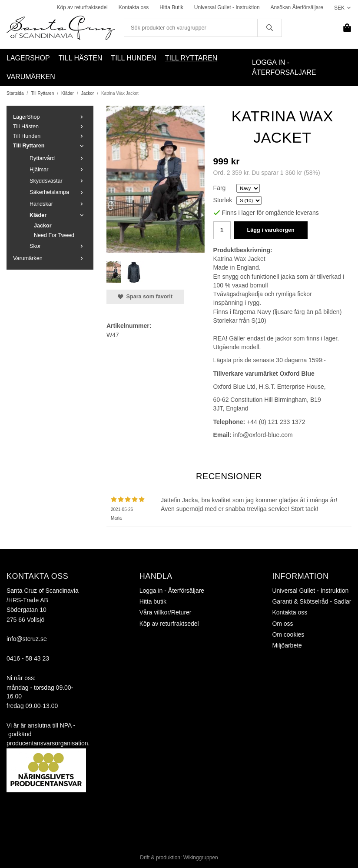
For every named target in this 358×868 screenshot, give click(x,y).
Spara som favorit (145, 297)
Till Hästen (81, 58)
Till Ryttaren (191, 58)
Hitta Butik (171, 7)
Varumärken (31, 77)
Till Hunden (133, 58)
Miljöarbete (287, 645)
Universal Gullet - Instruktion (227, 7)
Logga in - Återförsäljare (284, 67)
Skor (58, 246)
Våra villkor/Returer (166, 612)
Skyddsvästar (58, 181)
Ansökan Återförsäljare (297, 7)
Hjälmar (58, 170)
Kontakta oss (134, 7)
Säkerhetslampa (58, 192)
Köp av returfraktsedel (82, 7)
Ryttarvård (58, 158)
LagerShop (28, 58)
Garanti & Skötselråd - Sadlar (312, 601)
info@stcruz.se (27, 639)
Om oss (282, 624)
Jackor (43, 226)
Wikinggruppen (201, 858)
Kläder (58, 215)
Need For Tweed (54, 235)
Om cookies (288, 634)
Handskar (58, 204)
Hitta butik (153, 601)
